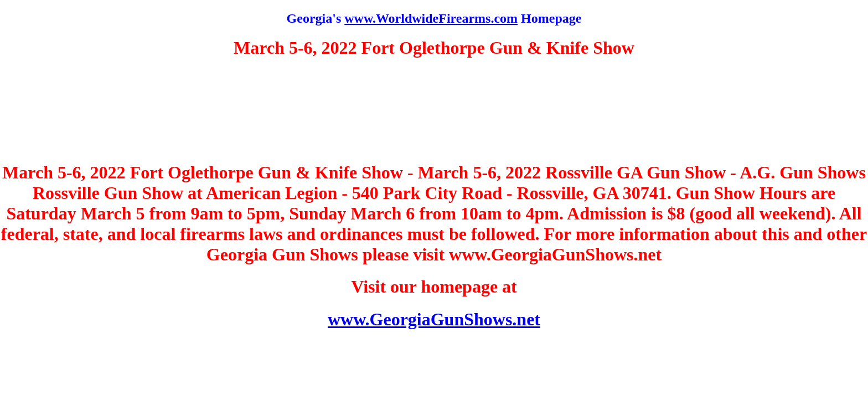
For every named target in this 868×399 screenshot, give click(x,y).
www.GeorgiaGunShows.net (434, 319)
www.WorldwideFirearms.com (431, 18)
